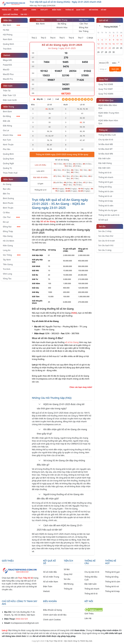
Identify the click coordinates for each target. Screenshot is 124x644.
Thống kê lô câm (106, 191)
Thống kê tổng (105, 187)
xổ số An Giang (72, 342)
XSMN (35, 10)
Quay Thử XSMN (106, 94)
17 (117, 44)
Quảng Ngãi (8, 163)
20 (102, 48)
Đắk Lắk (6, 121)
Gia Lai (6, 130)
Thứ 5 (62, 38)
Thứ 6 (71, 38)
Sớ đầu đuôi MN (106, 154)
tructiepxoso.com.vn (76, 221)
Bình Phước (8, 203)
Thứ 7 (81, 38)
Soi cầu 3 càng (105, 250)
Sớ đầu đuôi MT (105, 149)
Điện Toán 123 (9, 95)
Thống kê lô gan (106, 182)
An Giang (7, 184)
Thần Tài (7, 91)
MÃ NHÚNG (94, 10)
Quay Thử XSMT (106, 89)
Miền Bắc (8, 20)
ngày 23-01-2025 (68, 48)
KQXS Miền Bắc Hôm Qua (108, 107)
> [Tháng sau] (120, 26)
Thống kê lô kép (106, 201)
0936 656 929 (22, 619)
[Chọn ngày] (104, 63)
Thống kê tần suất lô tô (109, 215)
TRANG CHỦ (7, 10)
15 (110, 44)
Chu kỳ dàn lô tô (106, 140)
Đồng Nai (12, 227)
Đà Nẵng (11, 116)
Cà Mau (6, 212)
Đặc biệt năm (104, 168)
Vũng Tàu (7, 279)
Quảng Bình (8, 154)
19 (98, 48)
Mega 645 (7, 60)
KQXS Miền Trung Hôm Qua (109, 114)
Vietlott (7, 55)
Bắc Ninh (11, 25)
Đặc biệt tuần (104, 158)
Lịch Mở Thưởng (11, 14)
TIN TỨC (25, 14)
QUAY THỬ (81, 10)
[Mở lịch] (107, 63)
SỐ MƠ (104, 10)
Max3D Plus (8, 74)
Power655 (7, 65)
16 (113, 44)
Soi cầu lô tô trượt (106, 241)
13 (102, 44)
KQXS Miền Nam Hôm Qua (108, 122)
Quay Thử (103, 79)
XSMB (17, 10)
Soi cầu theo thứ (106, 236)
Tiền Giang (8, 264)
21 (106, 48)
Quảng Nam (8, 159)
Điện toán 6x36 (10, 100)
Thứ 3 (43, 38)
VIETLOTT (45, 10)
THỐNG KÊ (70, 10)
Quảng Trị (7, 168)
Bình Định (7, 112)
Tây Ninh (7, 260)
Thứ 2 (34, 38)
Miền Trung (9, 107)
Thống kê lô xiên (106, 206)
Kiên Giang (8, 246)
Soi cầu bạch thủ (106, 245)
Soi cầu (102, 226)
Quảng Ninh (8, 44)
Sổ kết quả (103, 220)
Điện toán (8, 86)
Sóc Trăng (12, 255)
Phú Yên (7, 149)
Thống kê (103, 130)
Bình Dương (8, 198)
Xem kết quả (115, 70)
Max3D (6, 70)
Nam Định (8, 39)
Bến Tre (6, 194)
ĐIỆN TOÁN (57, 10)
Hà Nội (6, 30)
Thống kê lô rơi (105, 196)
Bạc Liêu (7, 189)
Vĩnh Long (7, 274)
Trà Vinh (7, 269)
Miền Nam (8, 179)
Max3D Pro (8, 79)
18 (121, 44)
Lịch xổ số (103, 20)
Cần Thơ (11, 217)
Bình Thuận (8, 208)
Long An (7, 250)
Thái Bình (7, 49)
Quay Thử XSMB (106, 84)
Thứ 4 (53, 38)
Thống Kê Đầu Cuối (107, 135)
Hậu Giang (8, 236)
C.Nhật (90, 38)
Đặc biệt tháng (105, 163)
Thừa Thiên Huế (10, 173)
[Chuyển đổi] (40, 404)
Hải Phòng (8, 35)
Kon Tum (7, 140)
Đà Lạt (6, 222)
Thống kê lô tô (105, 173)
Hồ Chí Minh (8, 241)
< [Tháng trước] (100, 26)
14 (106, 44)
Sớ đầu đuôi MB (105, 144)
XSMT (26, 10)
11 (121, 40)
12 (98, 44)
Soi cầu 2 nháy (105, 231)
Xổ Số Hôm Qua (106, 100)
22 (110, 48)
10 (117, 40)
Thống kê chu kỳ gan (108, 210)
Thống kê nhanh (106, 177)
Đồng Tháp (8, 231)
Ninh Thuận (8, 145)
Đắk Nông (7, 126)
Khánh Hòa (12, 135)
